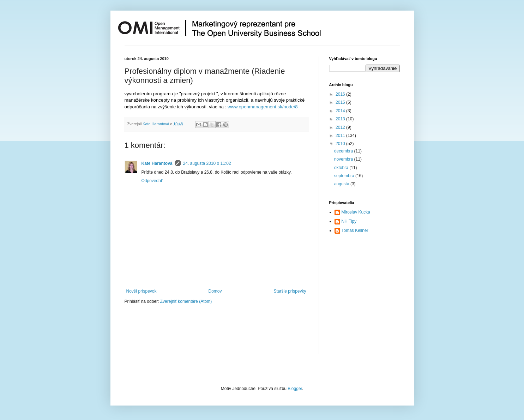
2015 (341, 102)
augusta (342, 184)
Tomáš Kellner (355, 230)
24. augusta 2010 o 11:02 (207, 163)
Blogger (295, 389)
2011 (341, 136)
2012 (341, 127)
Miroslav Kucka (356, 212)
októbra (342, 168)
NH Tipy (349, 221)
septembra (345, 176)
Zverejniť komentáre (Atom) (186, 301)
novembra (344, 159)
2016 (341, 94)
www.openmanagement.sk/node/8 (263, 107)
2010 (341, 144)
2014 (341, 111)
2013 (341, 119)
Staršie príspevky (290, 291)
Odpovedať (152, 181)
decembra (344, 151)
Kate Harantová (157, 163)
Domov (215, 291)
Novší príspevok (141, 291)
